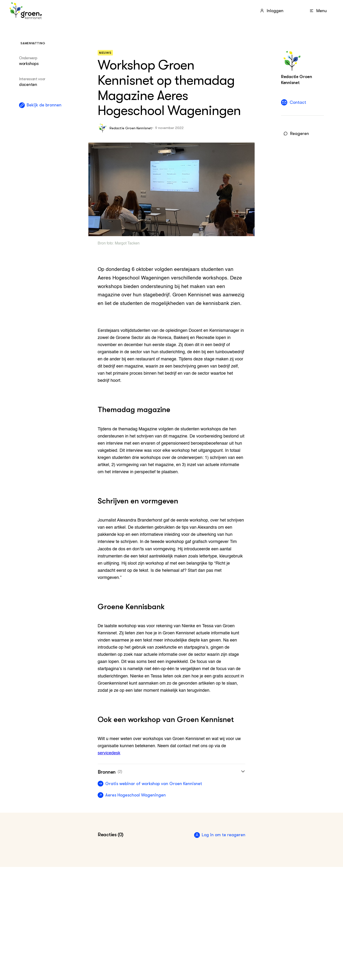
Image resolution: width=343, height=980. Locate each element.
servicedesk (109, 753)
